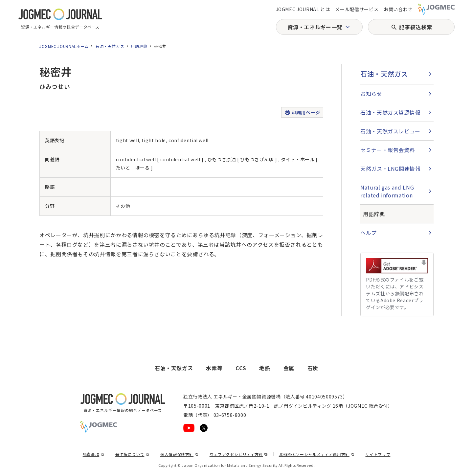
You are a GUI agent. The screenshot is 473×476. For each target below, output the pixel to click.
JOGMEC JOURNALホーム (64, 46)
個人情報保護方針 (180, 454)
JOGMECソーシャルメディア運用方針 (317, 454)
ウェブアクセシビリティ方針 (239, 454)
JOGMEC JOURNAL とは (303, 9)
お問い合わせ (398, 9)
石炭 (313, 368)
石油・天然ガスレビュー (390, 131)
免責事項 (94, 454)
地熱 (265, 368)
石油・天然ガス (110, 46)
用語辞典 (139, 46)
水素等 (214, 368)
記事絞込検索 (416, 27)
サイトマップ (378, 454)
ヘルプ (369, 233)
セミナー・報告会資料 (388, 150)
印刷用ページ (302, 113)
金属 (289, 368)
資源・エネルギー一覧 (315, 27)
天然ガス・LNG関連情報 (391, 169)
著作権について (132, 454)
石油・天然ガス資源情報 (390, 112)
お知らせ (371, 94)
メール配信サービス (357, 9)
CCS (241, 368)
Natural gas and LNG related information (387, 191)
